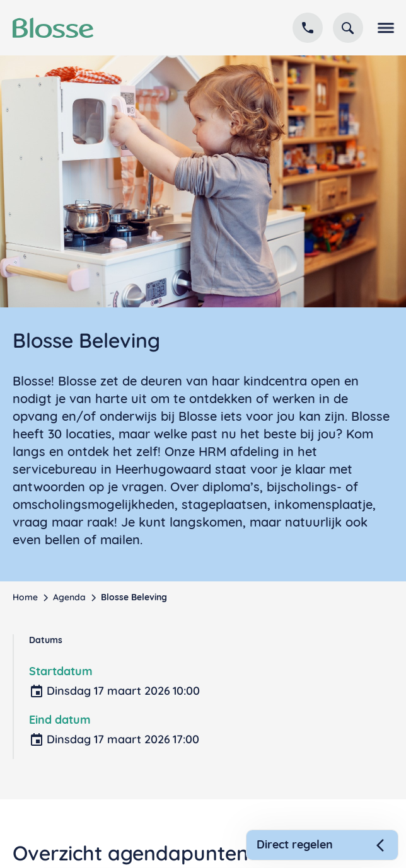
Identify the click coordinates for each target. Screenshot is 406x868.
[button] (383, 28)
